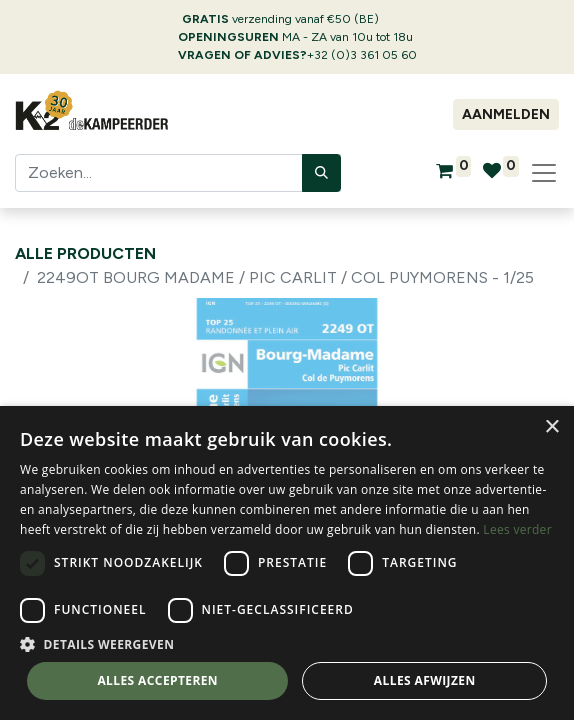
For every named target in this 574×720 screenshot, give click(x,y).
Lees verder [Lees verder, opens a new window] (517, 529)
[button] (287, 644)
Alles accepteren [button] (157, 680)
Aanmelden (506, 114)
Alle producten (85, 253)
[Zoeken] (321, 173)
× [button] (551, 427)
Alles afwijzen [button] (425, 680)
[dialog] (287, 563)
